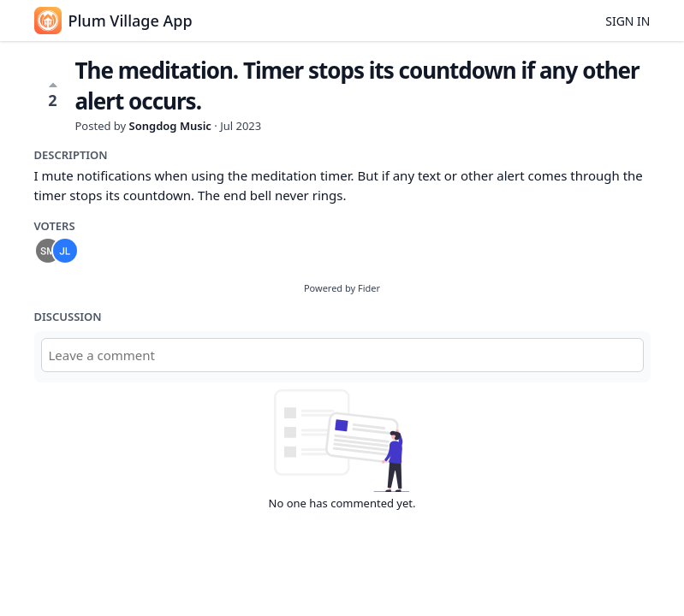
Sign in (627, 21)
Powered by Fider (342, 288)
